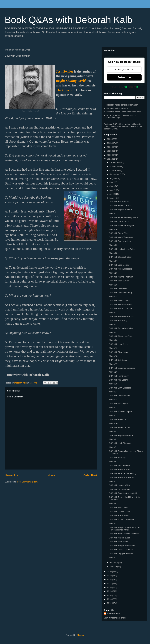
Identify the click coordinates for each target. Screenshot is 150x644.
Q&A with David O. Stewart (121, 550)
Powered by (124, 87)
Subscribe (124, 77)
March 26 (113, 273)
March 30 (113, 229)
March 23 (113, 312)
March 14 (113, 392)
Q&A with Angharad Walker (121, 435)
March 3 (113, 523)
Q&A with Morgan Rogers (120, 269)
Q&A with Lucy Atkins (119, 344)
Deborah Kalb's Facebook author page (124, 112)
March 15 (113, 384)
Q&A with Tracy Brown (119, 515)
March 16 (113, 372)
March (113, 198)
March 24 (113, 297)
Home (51, 475)
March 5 (113, 481)
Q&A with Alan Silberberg (120, 293)
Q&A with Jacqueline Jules (121, 328)
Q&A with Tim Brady (118, 320)
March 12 (113, 408)
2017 (110, 583)
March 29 (113, 245)
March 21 (113, 332)
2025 (110, 143)
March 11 (113, 415)
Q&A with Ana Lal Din (119, 380)
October (113, 170)
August (113, 178)
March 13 (113, 400)
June (112, 186)
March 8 (113, 439)
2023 (110, 151)
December (115, 162)
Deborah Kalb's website (117, 108)
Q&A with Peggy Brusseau (121, 554)
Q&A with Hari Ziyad (118, 458)
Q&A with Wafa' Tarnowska (121, 237)
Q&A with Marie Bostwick (120, 469)
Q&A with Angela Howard (120, 209)
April (112, 194)
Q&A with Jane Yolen (118, 542)
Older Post (90, 475)
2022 (110, 155)
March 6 (113, 461)
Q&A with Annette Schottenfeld (123, 493)
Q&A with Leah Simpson (120, 443)
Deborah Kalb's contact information (122, 105)
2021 (110, 159)
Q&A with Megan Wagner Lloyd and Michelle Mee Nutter (125, 529)
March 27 (113, 261)
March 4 (113, 504)
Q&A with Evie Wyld (118, 289)
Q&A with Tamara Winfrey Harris (123, 217)
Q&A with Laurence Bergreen (122, 368)
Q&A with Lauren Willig (119, 485)
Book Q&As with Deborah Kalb (69, 20)
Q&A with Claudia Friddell (120, 257)
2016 (110, 587)
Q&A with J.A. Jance (118, 360)
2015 (110, 591)
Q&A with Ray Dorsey (119, 376)
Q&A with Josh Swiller (119, 281)
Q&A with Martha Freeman (121, 277)
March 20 (113, 340)
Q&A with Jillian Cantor (119, 301)
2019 (110, 575)
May (112, 190)
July (112, 182)
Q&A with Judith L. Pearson (121, 519)
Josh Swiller (65, 71)
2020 (110, 572)
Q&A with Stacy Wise (118, 233)
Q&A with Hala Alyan (118, 404)
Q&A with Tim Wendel (119, 201)
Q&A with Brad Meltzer (119, 265)
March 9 (113, 431)
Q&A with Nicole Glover (119, 489)
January (113, 567)
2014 (110, 595)
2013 (110, 599)
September (115, 174)
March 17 (113, 364)
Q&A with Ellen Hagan (119, 352)
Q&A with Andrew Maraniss (121, 316)
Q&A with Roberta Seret (120, 206)
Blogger (80, 635)
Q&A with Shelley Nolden (120, 304)
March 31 (113, 213)
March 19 (113, 348)
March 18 (113, 356)
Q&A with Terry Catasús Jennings (124, 534)
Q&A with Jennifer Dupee (120, 412)
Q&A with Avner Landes (120, 427)
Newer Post (12, 475)
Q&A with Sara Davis (118, 508)
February (114, 562)
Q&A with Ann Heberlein (120, 241)
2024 (110, 147)
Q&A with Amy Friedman (120, 396)
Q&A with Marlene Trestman (122, 477)
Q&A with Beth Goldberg (120, 388)
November (115, 166)
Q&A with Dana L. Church (120, 511)
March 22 (113, 324)
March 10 (113, 423)
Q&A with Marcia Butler (119, 538)
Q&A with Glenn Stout (119, 221)
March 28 (113, 253)
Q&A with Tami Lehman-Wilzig (122, 473)
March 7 (113, 447)
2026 (110, 139)
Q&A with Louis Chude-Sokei (122, 249)
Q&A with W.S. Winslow (120, 466)
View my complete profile (115, 618)
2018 (110, 579)
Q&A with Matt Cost (118, 419)
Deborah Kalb (114, 614)
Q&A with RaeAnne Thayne (121, 225)
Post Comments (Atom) (28, 482)
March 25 (113, 285)
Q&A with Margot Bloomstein (122, 546)
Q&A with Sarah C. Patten (121, 309)
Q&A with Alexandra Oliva (120, 336)
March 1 (113, 557)
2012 (110, 603)
